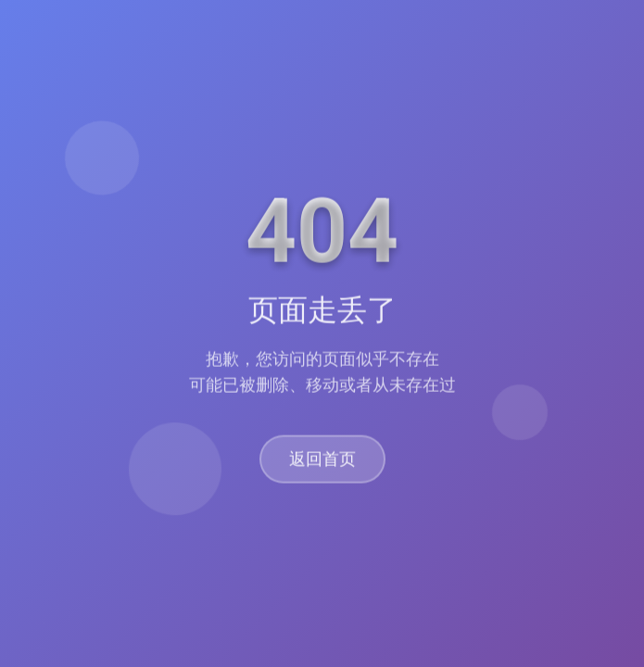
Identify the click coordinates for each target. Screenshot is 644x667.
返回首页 (322, 460)
